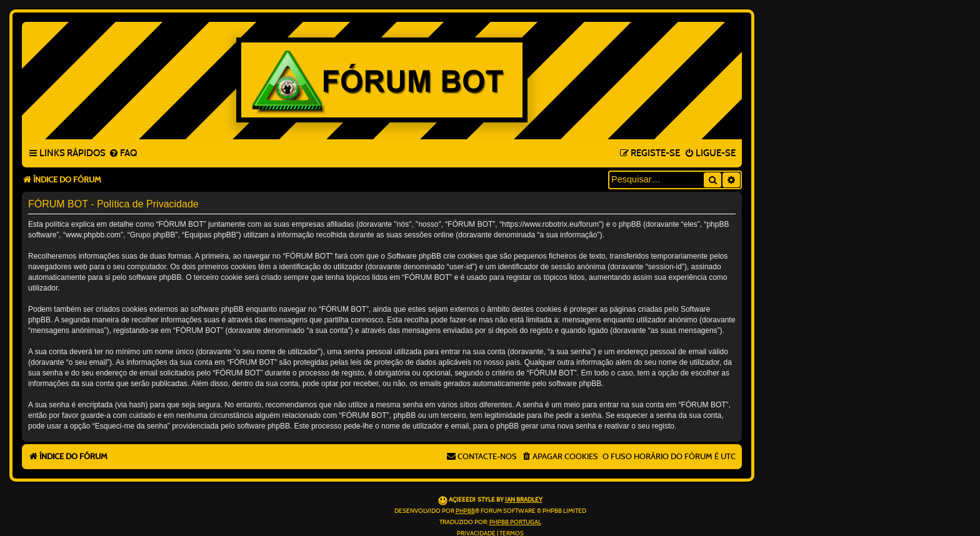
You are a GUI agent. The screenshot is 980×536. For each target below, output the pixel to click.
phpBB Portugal (515, 522)
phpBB (465, 511)
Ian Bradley (524, 500)
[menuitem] (123, 154)
